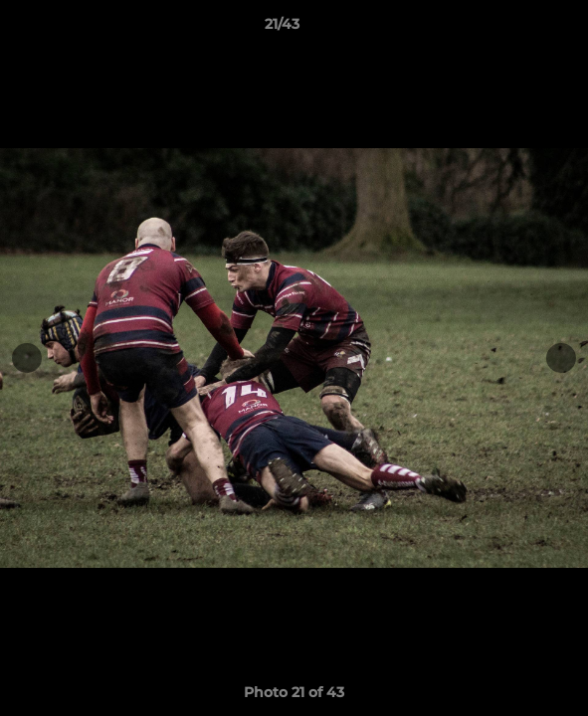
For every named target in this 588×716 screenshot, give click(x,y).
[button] (516, 29)
